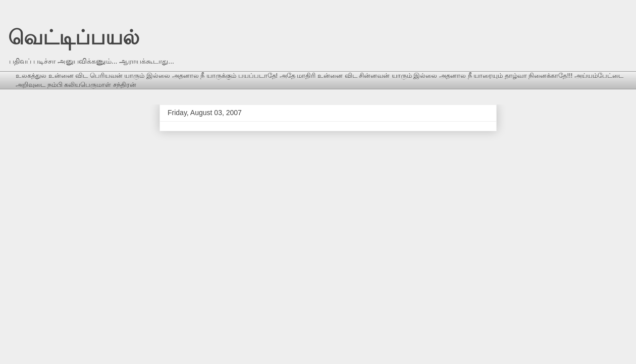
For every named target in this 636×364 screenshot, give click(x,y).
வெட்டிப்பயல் (74, 37)
